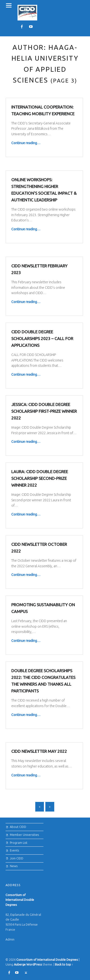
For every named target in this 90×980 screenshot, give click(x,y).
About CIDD (18, 827)
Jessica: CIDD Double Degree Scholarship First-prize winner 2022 (44, 411)
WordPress (34, 964)
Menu (9, 5)
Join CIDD (17, 858)
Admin (10, 939)
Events (14, 850)
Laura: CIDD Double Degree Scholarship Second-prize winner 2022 (40, 478)
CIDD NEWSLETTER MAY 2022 (39, 751)
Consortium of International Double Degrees (47, 960)
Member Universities (24, 835)
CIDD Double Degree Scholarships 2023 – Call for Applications (42, 338)
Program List (19, 843)
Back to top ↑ (64, 964)
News (14, 866)
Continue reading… (26, 143)
